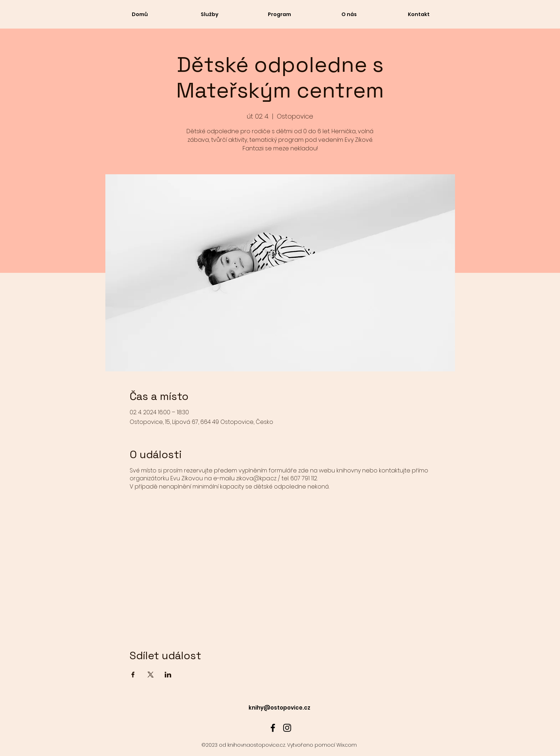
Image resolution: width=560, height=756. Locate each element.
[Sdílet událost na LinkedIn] (168, 675)
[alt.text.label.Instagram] (287, 728)
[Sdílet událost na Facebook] (133, 675)
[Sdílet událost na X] (151, 675)
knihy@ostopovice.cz (279, 708)
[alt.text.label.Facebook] (273, 728)
